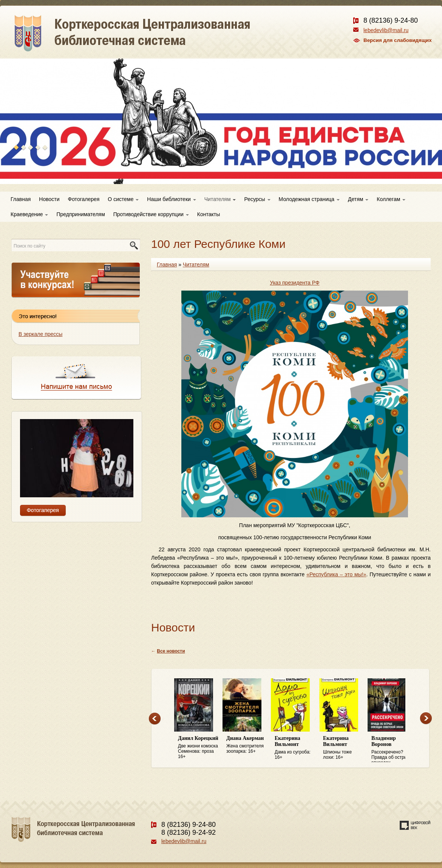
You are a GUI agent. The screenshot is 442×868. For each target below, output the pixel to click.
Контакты (209, 214)
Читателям (220, 199)
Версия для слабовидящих (398, 40)
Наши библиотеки (171, 199)
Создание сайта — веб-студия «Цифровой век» (415, 825)
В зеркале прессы (40, 334)
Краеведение (29, 214)
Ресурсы (257, 199)
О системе (123, 199)
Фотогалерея (84, 199)
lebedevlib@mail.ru (386, 30)
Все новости (171, 651)
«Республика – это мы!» (336, 574)
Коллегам (391, 199)
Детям (358, 199)
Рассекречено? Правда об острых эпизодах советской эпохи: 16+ (392, 749)
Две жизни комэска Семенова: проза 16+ (198, 747)
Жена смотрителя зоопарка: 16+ (247, 745)
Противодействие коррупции (151, 214)
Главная (21, 199)
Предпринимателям (80, 214)
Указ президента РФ (294, 283)
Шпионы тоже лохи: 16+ (343, 748)
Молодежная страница (309, 199)
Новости (49, 199)
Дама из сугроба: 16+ (295, 748)
